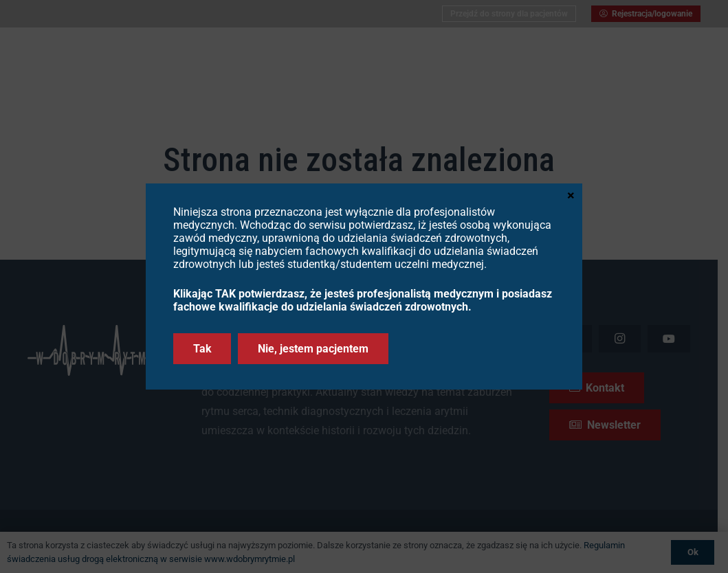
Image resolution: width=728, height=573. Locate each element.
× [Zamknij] (571, 194)
